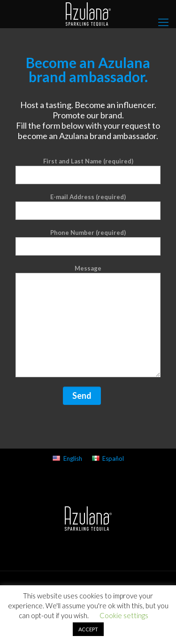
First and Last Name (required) (88, 171)
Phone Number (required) (88, 242)
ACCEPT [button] (88, 629)
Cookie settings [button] (124, 615)
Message (88, 321)
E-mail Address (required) (88, 206)
